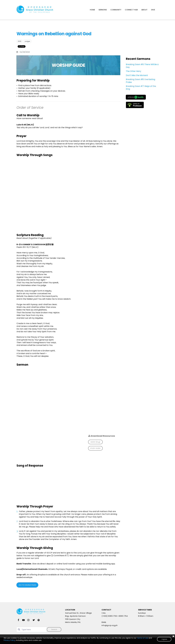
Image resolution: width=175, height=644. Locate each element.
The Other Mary (133, 71)
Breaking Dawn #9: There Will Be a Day (142, 66)
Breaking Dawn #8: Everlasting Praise (140, 81)
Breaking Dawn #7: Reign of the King (141, 87)
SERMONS (103, 10)
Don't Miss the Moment (137, 75)
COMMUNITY (116, 10)
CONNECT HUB (131, 10)
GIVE (153, 10)
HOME (92, 10)
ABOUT (144, 10)
